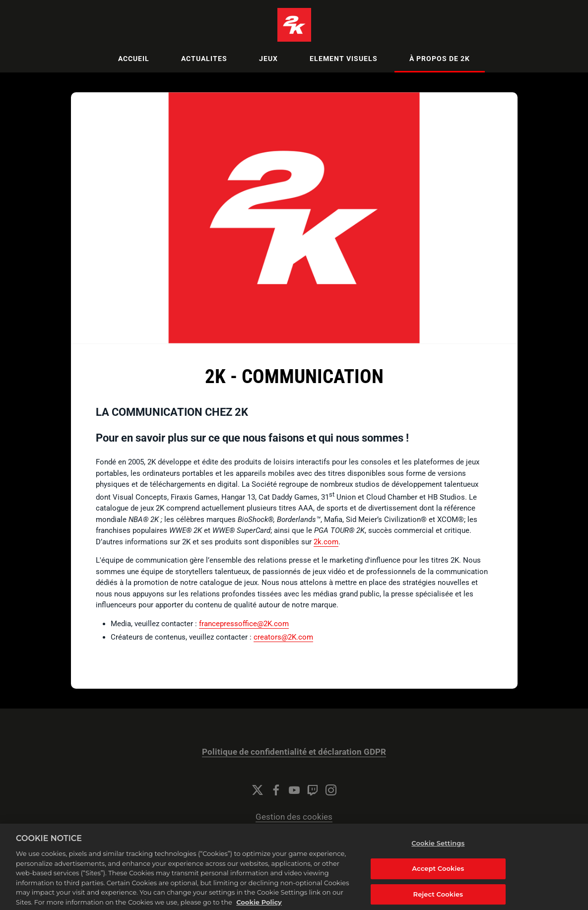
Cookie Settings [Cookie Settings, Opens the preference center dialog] (438, 854)
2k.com (326, 542)
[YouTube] (294, 790)
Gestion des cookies (294, 817)
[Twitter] (258, 790)
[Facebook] (276, 790)
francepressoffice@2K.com (244, 624)
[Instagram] (331, 790)
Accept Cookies (438, 879)
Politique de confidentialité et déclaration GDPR (294, 752)
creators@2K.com (283, 637)
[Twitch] (313, 790)
